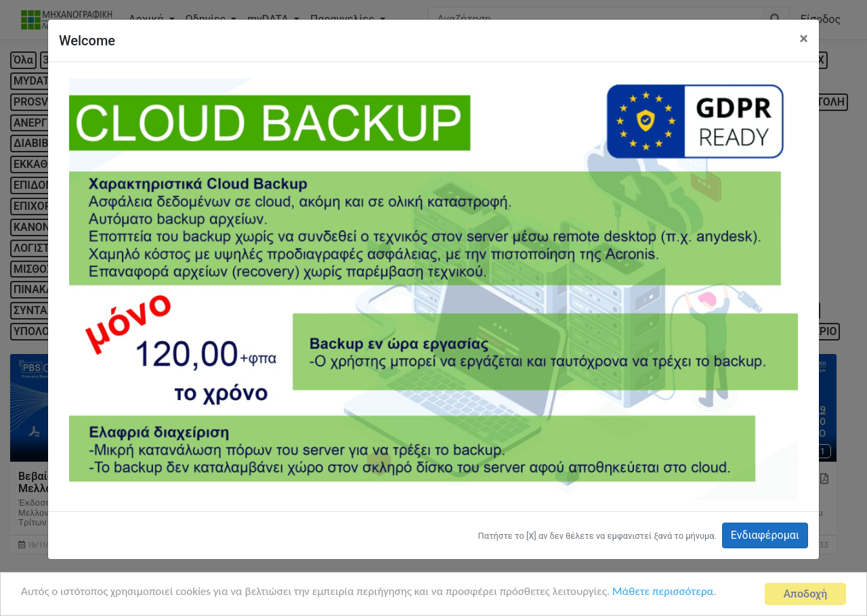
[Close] (804, 39)
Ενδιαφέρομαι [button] (765, 535)
